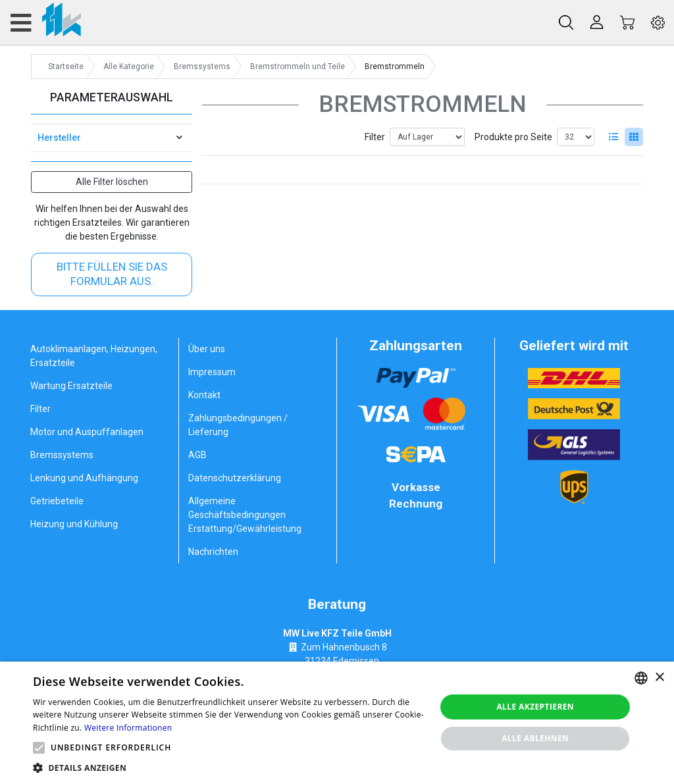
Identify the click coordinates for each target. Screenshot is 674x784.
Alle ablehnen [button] (535, 738)
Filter (375, 137)
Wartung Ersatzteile (71, 386)
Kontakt (204, 395)
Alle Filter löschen (112, 182)
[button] (39, 748)
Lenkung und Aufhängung (84, 478)
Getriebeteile (57, 501)
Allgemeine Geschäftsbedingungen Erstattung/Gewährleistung (245, 515)
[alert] (337, 723)
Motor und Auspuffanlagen (87, 432)
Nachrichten (213, 552)
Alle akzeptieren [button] (535, 707)
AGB (197, 455)
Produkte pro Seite (513, 137)
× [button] (659, 678)
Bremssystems (62, 455)
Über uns (207, 349)
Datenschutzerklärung (235, 478)
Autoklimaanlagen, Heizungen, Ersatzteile (94, 356)
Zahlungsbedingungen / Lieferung (238, 425)
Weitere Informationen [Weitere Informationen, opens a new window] (128, 728)
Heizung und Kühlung (74, 524)
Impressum (212, 372)
